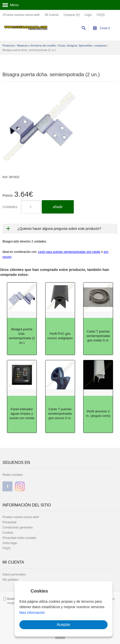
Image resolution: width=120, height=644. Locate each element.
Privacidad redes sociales (19, 538)
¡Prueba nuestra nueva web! (21, 15)
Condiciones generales (18, 527)
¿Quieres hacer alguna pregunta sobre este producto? (59, 229)
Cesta (101, 28)
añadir (58, 207)
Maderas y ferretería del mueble (37, 46)
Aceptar (63, 625)
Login (88, 15)
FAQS (101, 15)
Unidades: (10, 207)
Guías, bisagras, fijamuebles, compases (82, 46)
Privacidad (9, 522)
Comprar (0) (71, 15)
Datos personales (14, 574)
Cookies (8, 533)
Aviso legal (10, 543)
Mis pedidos (10, 580)
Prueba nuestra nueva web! (21, 517)
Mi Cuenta (52, 15)
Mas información (32, 613)
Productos (9, 46)
